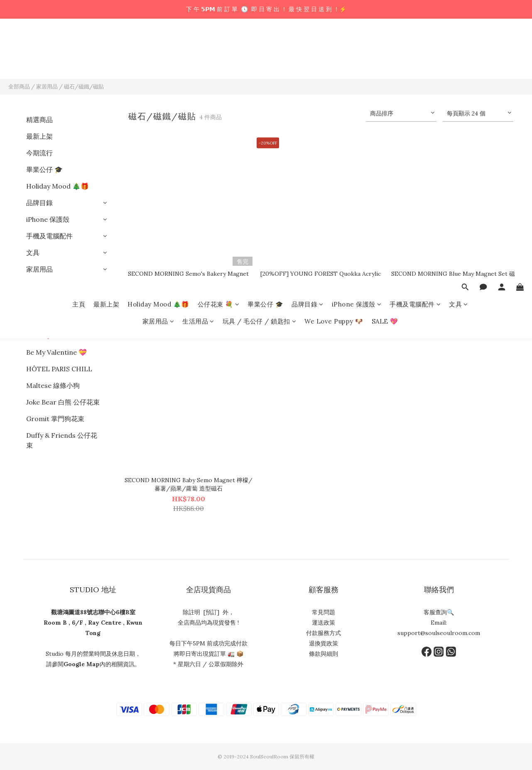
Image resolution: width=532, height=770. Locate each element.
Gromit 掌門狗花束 (55, 419)
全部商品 (19, 87)
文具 (458, 45)
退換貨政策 (324, 643)
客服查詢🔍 (439, 612)
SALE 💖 (385, 62)
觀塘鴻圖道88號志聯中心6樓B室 (93, 612)
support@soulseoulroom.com (439, 633)
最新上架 (106, 45)
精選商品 (39, 120)
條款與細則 (324, 654)
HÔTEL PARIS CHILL (59, 369)
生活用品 (198, 62)
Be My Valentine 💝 (56, 352)
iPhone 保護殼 (357, 45)
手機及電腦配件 (415, 45)
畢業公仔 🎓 (265, 45)
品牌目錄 (308, 45)
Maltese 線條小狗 (53, 385)
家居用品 (158, 62)
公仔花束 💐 (219, 45)
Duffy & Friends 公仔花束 (62, 440)
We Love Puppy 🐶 (334, 62)
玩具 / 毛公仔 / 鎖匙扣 (260, 62)
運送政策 (324, 623)
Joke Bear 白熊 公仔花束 (63, 402)
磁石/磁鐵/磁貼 (84, 87)
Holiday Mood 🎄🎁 (158, 45)
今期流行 (39, 153)
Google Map (82, 664)
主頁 (79, 45)
